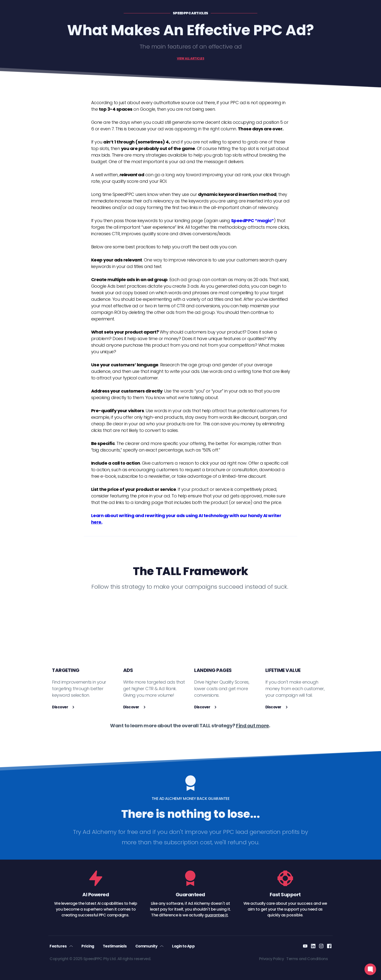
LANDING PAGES (213, 670)
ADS (128, 670)
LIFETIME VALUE (283, 670)
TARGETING (66, 670)
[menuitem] (61, 946)
